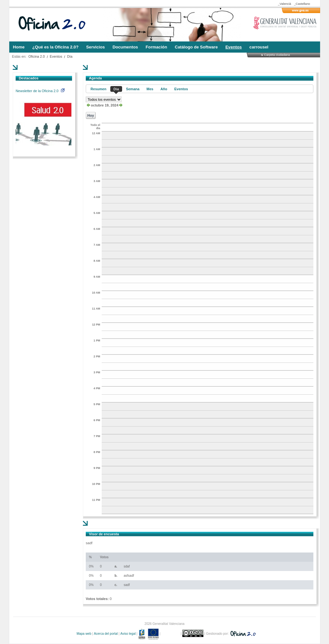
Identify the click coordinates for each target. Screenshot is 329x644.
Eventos (56, 56)
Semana (133, 89)
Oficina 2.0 (37, 56)
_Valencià (285, 4)
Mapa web (84, 634)
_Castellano (302, 4)
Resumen (99, 89)
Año (164, 89)
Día (70, 56)
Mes (150, 89)
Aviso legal (128, 634)
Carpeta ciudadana (277, 55)
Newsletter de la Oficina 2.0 (40, 91)
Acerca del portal (106, 634)
